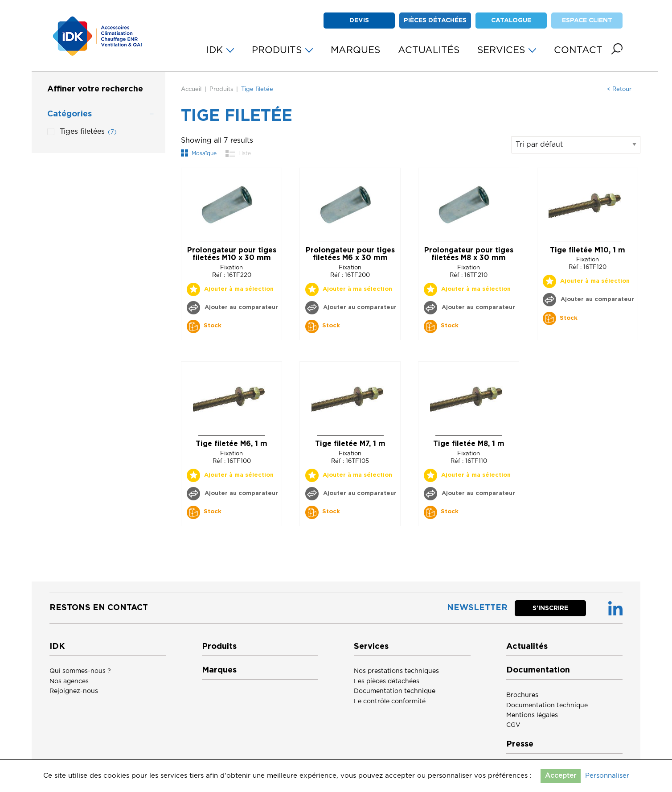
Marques (219, 670)
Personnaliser (607, 776)
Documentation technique (395, 691)
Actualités (527, 647)
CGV (513, 725)
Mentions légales (532, 715)
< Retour (619, 89)
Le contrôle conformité (390, 701)
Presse (520, 744)
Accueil (191, 89)
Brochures (522, 695)
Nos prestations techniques (396, 671)
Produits (221, 89)
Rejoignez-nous (74, 691)
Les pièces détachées (387, 681)
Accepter (561, 776)
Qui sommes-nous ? (80, 671)
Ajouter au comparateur (240, 307)
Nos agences (69, 681)
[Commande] (576, 145)
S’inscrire (550, 608)
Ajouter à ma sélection (239, 289)
